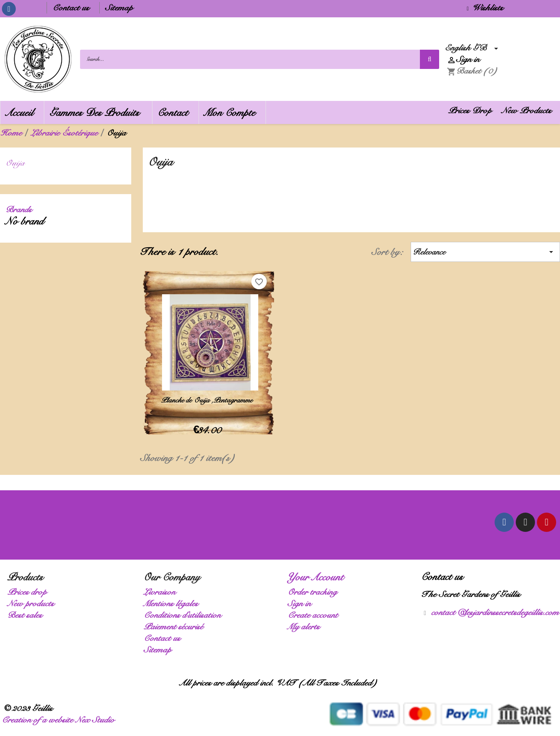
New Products (529, 110)
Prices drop (29, 592)
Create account (315, 615)
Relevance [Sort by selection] (485, 252)
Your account (318, 577)
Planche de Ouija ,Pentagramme (209, 400)
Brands (21, 209)
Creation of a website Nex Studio (60, 720)
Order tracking (315, 592)
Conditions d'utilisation (185, 615)
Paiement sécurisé (176, 626)
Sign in (302, 603)
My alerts (306, 626)
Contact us (73, 8)
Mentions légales (173, 603)
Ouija (18, 163)
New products (33, 603)
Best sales (27, 615)
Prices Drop (472, 110)
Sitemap (121, 8)
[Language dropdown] (474, 48)
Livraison (162, 592)
